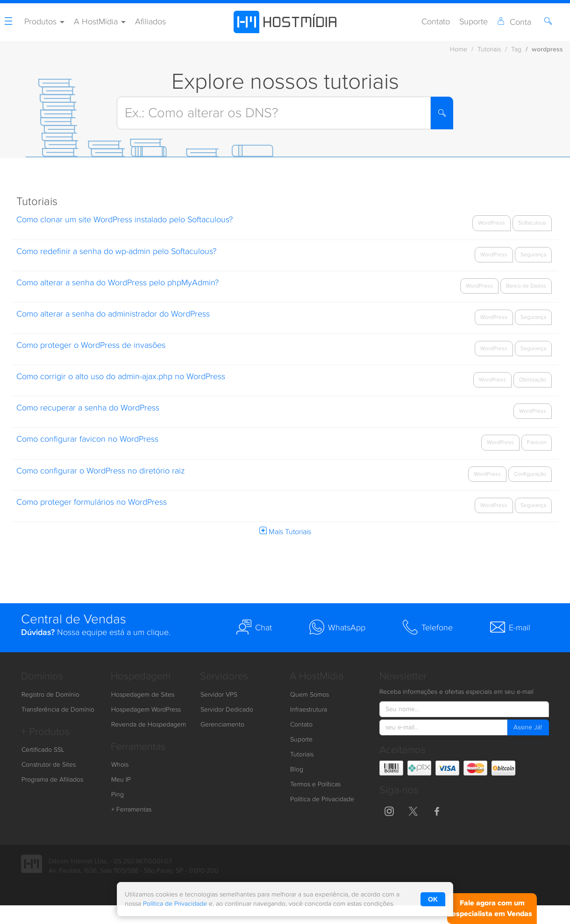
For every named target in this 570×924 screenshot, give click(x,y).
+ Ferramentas (131, 810)
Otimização (533, 380)
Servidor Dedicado (227, 710)
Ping (118, 795)
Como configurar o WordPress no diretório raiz (100, 471)
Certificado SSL (43, 750)
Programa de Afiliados (52, 780)
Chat (254, 627)
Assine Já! (528, 727)
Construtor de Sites (49, 765)
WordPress (492, 223)
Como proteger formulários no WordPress (92, 502)
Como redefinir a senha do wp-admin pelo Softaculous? (116, 251)
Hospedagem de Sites (143, 695)
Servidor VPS (219, 695)
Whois (120, 765)
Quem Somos (310, 695)
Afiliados (150, 22)
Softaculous (532, 223)
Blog (297, 769)
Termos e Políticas (315, 784)
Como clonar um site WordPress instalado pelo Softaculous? (125, 220)
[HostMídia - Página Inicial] (285, 22)
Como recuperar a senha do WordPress (88, 408)
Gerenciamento (222, 725)
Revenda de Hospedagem (149, 725)
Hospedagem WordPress (146, 710)
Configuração (530, 474)
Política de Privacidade (322, 799)
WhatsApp (337, 627)
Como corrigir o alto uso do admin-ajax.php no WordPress (121, 377)
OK (433, 899)
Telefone (428, 627)
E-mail (510, 627)
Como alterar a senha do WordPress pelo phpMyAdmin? (118, 283)
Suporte (474, 22)
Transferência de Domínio (58, 710)
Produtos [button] (44, 22)
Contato (436, 22)
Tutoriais (302, 755)
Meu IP (121, 780)
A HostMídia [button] (100, 22)
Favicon (537, 442)
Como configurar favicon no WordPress (87, 439)
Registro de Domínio (50, 695)
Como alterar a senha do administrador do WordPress (114, 314)
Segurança (533, 254)
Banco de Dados (526, 286)
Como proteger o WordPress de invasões (91, 345)
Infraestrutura (309, 710)
